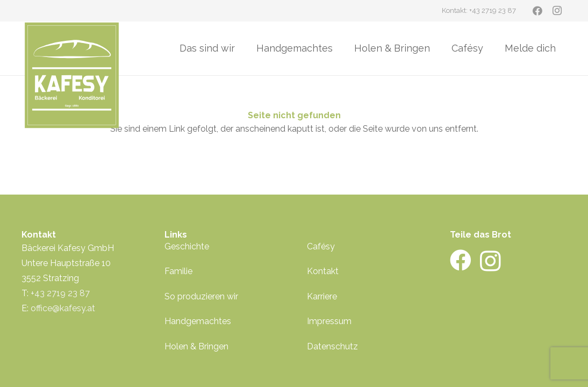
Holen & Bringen (196, 346)
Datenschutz (332, 346)
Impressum (329, 321)
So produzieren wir (201, 296)
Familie (178, 271)
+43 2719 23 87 (60, 293)
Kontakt (323, 271)
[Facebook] (537, 11)
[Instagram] (557, 11)
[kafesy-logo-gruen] (72, 75)
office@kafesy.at (63, 308)
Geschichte (187, 246)
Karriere (322, 296)
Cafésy (321, 246)
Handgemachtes (198, 321)
